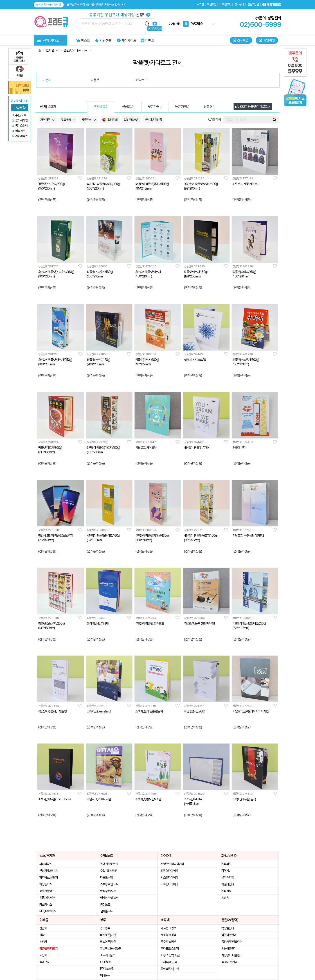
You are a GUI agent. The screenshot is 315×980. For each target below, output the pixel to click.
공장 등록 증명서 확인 (49, 5)
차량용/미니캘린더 (232, 955)
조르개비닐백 (108, 955)
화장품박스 (46, 884)
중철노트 (105, 904)
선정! (120, 15)
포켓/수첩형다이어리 (172, 864)
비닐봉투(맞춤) (108, 942)
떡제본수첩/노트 (109, 898)
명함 (42, 935)
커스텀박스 (46, 904)
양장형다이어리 (169, 871)
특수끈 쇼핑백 (168, 942)
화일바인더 (228, 884)
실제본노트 (106, 911)
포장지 (43, 955)
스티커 (43, 942)
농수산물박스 (47, 891)
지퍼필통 (226, 891)
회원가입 (212, 4)
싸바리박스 (46, 864)
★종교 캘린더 (229, 962)
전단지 (43, 928)
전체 (48, 80)
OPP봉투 (106, 962)
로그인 (200, 4)
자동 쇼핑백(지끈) (170, 955)
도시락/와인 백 (169, 962)
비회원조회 (225, 4)
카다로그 (142, 80)
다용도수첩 (106, 877)
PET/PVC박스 (48, 911)
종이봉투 (105, 928)
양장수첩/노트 (108, 891)
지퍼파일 (226, 864)
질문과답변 (253, 4)
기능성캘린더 (229, 948)
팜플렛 (95, 80)
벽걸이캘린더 (229, 935)
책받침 (225, 898)
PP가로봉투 (107, 969)
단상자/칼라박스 (48, 871)
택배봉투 (105, 975)
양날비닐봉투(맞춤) (111, 948)
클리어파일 (228, 877)
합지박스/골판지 (48, 877)
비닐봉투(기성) (108, 935)
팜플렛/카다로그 (48, 948)
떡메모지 (44, 962)
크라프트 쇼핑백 (170, 948)
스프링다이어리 (169, 884)
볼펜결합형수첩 (109, 864)
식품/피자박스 (47, 898)
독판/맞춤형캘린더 (232, 942)
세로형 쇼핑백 (168, 935)
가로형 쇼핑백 (168, 928)
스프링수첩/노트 (109, 884)
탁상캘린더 (228, 928)
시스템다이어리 (169, 877)
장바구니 (239, 4)
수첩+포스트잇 (108, 871)
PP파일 (226, 871)
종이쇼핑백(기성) (170, 969)
